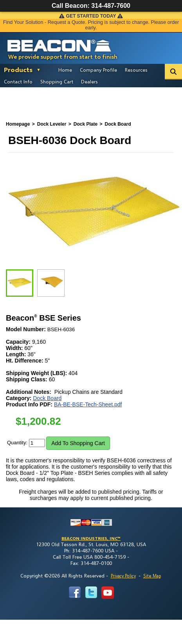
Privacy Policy (123, 576)
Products (18, 69)
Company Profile (98, 70)
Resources (136, 70)
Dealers (89, 81)
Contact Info (18, 81)
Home (65, 70)
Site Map (152, 576)
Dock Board (47, 398)
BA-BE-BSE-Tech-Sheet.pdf (88, 404)
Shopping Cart (57, 81)
